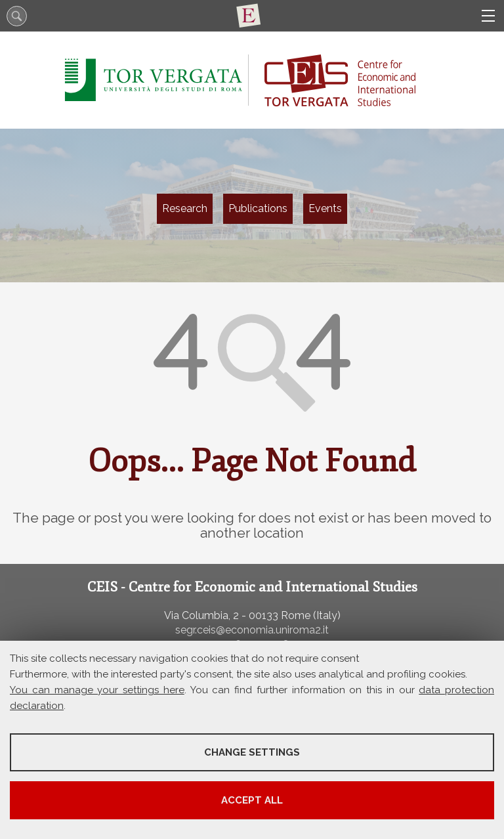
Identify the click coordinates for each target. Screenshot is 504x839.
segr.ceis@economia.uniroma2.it (252, 630)
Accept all (252, 800)
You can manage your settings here (97, 690)
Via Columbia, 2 (201, 615)
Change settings (252, 752)
